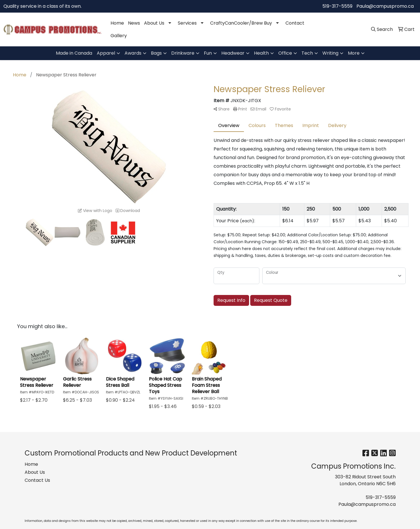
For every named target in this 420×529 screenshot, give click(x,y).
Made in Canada (74, 53)
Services (187, 23)
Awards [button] (133, 53)
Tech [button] (307, 53)
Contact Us (37, 480)
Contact (295, 23)
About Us (154, 23)
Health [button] (261, 53)
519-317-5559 (337, 6)
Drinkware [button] (183, 53)
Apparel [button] (106, 53)
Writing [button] (330, 53)
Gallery (119, 36)
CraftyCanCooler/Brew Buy (241, 23)
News (134, 23)
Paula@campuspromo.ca (385, 6)
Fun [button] (208, 53)
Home (117, 23)
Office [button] (285, 53)
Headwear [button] (233, 53)
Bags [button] (156, 53)
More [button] (354, 53)
